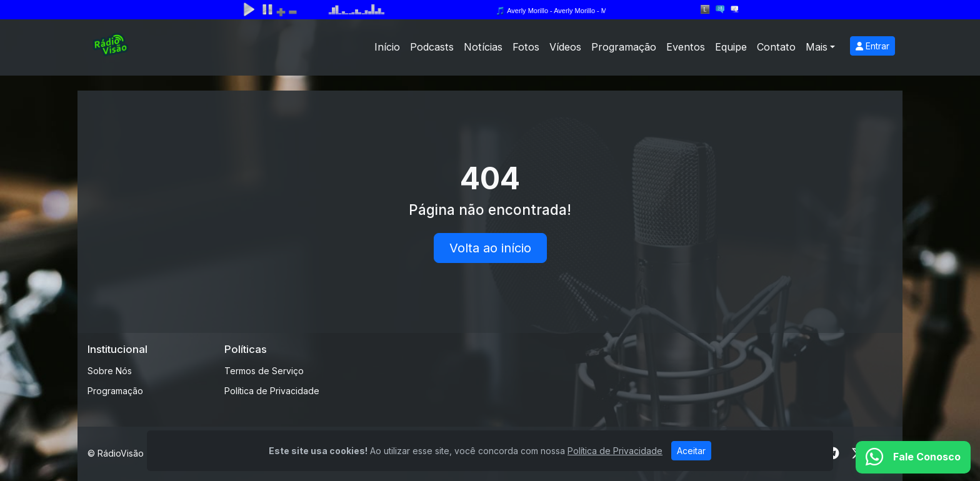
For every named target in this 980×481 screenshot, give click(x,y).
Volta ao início (490, 248)
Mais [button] (817, 47)
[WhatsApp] (913, 457)
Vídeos (565, 47)
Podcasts (432, 47)
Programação (624, 47)
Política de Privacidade (272, 391)
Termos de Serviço (264, 371)
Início (387, 47)
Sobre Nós (110, 371)
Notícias (483, 47)
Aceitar (691, 451)
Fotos (526, 47)
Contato (776, 47)
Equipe (731, 47)
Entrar (872, 46)
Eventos (686, 47)
